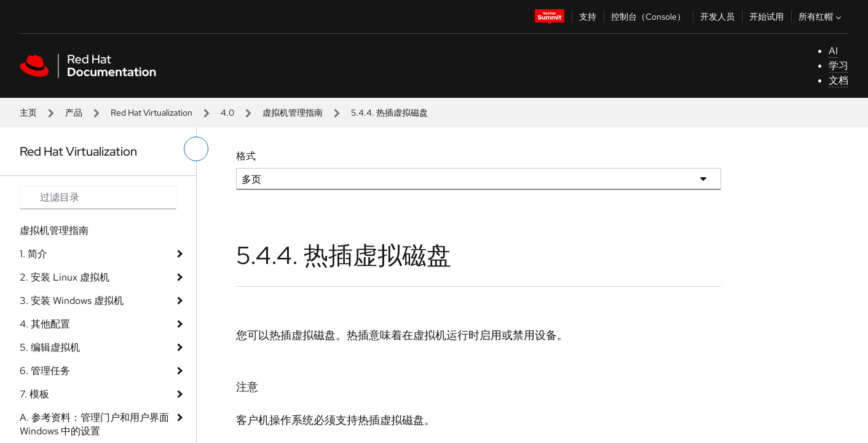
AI (833, 51)
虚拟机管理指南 (293, 113)
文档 (838, 80)
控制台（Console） (648, 17)
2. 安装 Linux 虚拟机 (65, 277)
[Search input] (98, 198)
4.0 (227, 113)
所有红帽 (821, 17)
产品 (74, 113)
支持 (588, 17)
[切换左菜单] (196, 149)
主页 (28, 113)
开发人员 (717, 17)
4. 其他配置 (45, 324)
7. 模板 (34, 394)
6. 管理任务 (45, 371)
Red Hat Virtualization (152, 113)
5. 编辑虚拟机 (50, 347)
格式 (246, 156)
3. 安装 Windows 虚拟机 (72, 301)
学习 (838, 66)
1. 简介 (34, 254)
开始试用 (767, 17)
